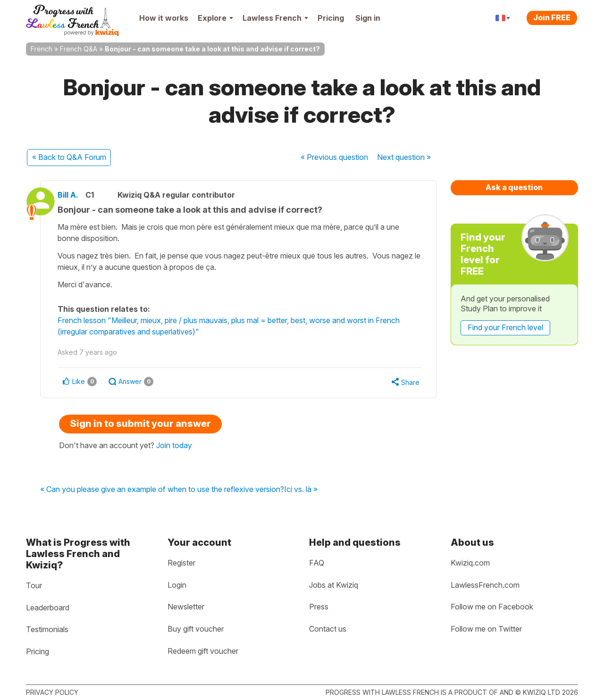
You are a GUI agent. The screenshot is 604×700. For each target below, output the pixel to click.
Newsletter (186, 607)
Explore (215, 18)
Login (177, 585)
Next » (404, 157)
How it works (164, 18)
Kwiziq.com (470, 563)
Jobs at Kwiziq (334, 585)
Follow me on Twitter (486, 629)
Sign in (368, 18)
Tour (34, 585)
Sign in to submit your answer (140, 424)
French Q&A (79, 49)
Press (319, 607)
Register (181, 563)
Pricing (331, 18)
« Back (69, 157)
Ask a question (514, 187)
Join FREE (552, 17)
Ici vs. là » (301, 490)
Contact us (328, 629)
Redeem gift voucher (203, 651)
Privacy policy (52, 692)
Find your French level (505, 327)
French (42, 49)
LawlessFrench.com (485, 585)
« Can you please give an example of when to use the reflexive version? (162, 490)
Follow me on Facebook (492, 607)
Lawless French (275, 18)
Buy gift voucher (196, 629)
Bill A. (75, 195)
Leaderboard (48, 608)
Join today (174, 445)
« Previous (334, 157)
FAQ (317, 563)
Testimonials (47, 629)
